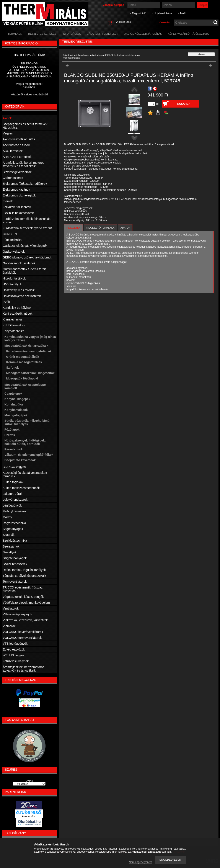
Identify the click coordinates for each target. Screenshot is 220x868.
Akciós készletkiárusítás (19, 139)
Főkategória (69, 55)
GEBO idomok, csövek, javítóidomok (27, 257)
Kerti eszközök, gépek (18, 314)
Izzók (6, 302)
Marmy (7, 517)
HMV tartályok (12, 284)
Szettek (10, 435)
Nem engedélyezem (141, 862)
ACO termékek (13, 151)
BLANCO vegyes (14, 467)
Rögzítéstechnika (14, 523)
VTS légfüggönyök (15, 644)
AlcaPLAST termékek (17, 157)
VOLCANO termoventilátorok (22, 638)
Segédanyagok (13, 529)
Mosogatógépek (16, 415)
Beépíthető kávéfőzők (20, 460)
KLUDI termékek (14, 325)
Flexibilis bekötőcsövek (18, 213)
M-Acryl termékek (15, 511)
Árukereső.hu (29, 816)
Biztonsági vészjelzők (17, 172)
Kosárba (184, 104)
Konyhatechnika (86, 55)
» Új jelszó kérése (162, 13)
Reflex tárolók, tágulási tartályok (24, 570)
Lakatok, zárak (13, 494)
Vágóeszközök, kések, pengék (23, 597)
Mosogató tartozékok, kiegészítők (30, 373)
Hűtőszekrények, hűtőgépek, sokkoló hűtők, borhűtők (25, 442)
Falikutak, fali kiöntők (17, 207)
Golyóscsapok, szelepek (19, 263)
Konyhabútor (14, 404)
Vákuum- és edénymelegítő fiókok (29, 455)
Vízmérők (9, 626)
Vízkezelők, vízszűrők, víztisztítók (25, 620)
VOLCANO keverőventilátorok (23, 632)
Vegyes (8, 133)
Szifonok (13, 368)
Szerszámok (11, 546)
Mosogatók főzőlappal (22, 378)
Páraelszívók (14, 449)
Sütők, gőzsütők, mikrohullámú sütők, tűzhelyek (27, 422)
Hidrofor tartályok (14, 278)
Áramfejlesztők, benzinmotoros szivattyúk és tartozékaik (24, 164)
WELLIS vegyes (14, 655)
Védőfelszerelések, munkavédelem (26, 603)
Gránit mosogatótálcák (23, 357)
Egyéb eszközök (14, 649)
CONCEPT (10, 234)
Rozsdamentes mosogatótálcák (29, 351)
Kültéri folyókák (13, 482)
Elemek (8, 201)
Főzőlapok (12, 430)
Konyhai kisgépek (17, 399)
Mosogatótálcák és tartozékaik (113, 55)
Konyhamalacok (16, 410)
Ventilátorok (11, 608)
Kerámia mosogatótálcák (24, 362)
